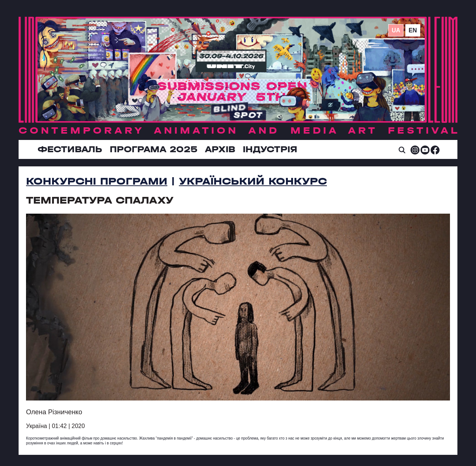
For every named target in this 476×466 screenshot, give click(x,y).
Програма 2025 (154, 149)
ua (396, 30)
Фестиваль (70, 149)
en (413, 30)
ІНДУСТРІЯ (270, 149)
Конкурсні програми (97, 181)
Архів (220, 149)
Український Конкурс (253, 181)
